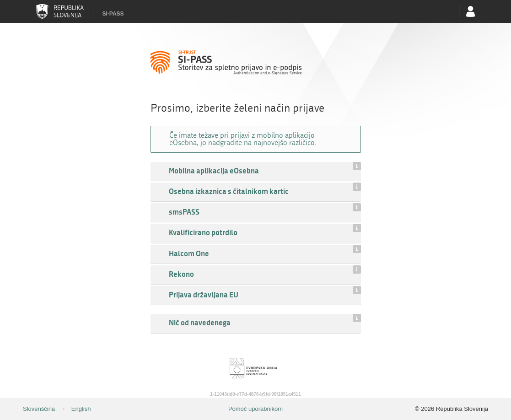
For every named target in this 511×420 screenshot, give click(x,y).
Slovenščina (39, 409)
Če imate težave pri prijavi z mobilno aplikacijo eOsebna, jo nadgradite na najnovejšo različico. (243, 139)
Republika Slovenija (60, 11)
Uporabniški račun (471, 11)
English (81, 409)
